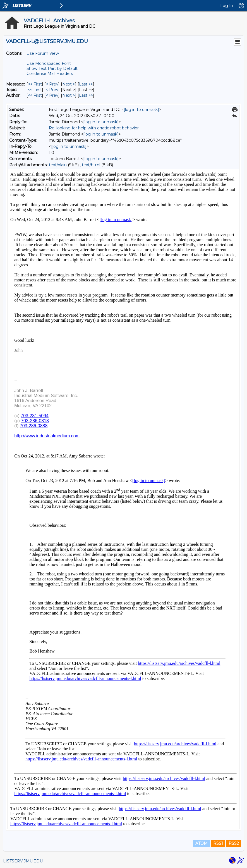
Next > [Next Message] (69, 84)
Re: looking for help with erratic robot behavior (94, 128)
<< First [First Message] (35, 84)
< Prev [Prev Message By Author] (52, 95)
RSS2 (234, 843)
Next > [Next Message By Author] (69, 95)
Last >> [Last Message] (86, 84)
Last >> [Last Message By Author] (86, 95)
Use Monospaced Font (49, 63)
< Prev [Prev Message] (52, 84)
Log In (227, 6)
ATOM (202, 843)
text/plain (58, 165)
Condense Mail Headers (50, 73)
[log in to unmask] (141, 110)
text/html (91, 165)
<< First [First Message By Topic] (35, 90)
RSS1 (218, 843)
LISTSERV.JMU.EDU (23, 861)
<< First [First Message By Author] (35, 95)
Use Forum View (43, 53)
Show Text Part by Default (52, 68)
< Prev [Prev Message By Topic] (52, 90)
